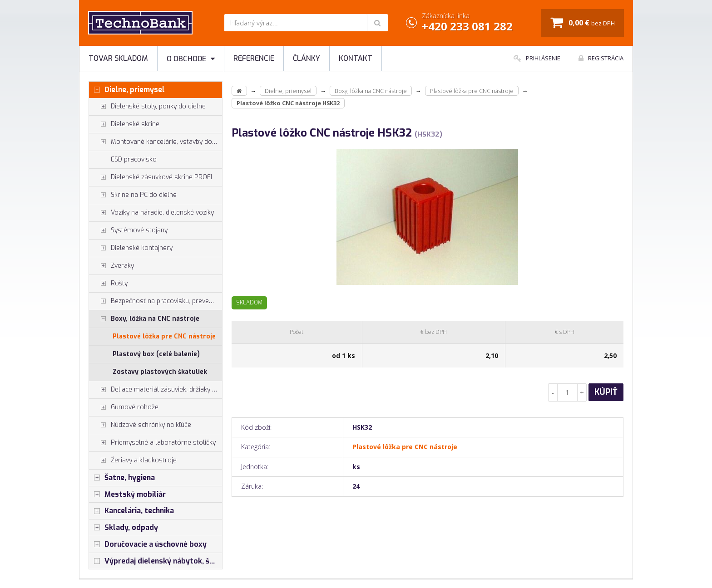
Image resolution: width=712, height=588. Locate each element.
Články (307, 58)
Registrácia (601, 58)
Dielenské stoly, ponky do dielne (147, 107)
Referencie (254, 58)
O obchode (191, 59)
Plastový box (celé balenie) (156, 354)
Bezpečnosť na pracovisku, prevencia (155, 301)
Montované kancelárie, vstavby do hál (156, 142)
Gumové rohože (124, 407)
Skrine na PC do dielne (133, 195)
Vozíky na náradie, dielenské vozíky (151, 213)
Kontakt (356, 58)
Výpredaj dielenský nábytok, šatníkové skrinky (156, 561)
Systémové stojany (128, 230)
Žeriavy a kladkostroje (133, 461)
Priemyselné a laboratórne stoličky (152, 443)
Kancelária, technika (131, 511)
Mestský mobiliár (127, 495)
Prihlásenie (537, 58)
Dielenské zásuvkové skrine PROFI (151, 177)
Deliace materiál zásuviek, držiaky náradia (156, 390)
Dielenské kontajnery (131, 248)
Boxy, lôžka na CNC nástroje (144, 319)
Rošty (108, 284)
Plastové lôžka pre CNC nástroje (164, 336)
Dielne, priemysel (127, 90)
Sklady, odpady (124, 528)
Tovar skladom (118, 58)
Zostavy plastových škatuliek (160, 372)
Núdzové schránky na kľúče (140, 425)
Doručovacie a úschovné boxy (148, 544)
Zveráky (111, 266)
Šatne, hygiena (122, 478)
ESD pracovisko (134, 159)
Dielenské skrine (124, 124)
